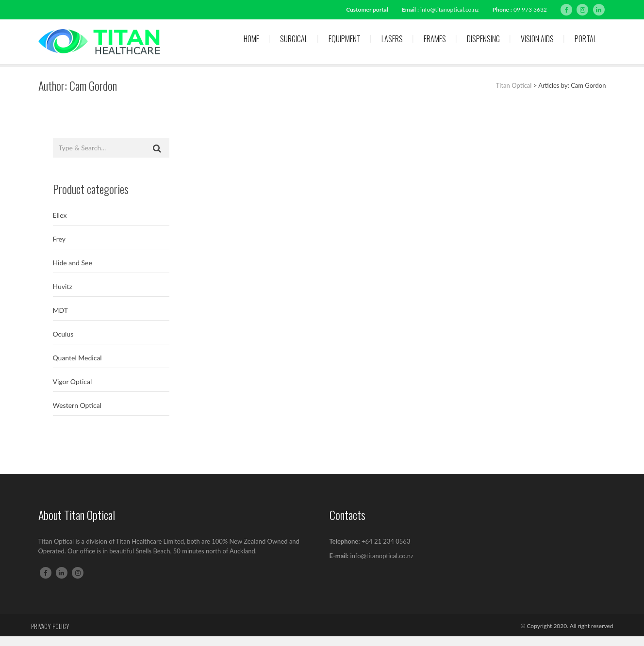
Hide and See (73, 263)
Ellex (60, 215)
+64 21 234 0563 (386, 541)
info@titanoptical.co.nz (449, 9)
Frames (435, 39)
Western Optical (77, 405)
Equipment (345, 39)
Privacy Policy (50, 626)
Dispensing (483, 39)
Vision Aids (537, 39)
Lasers (392, 39)
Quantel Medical (77, 358)
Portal (586, 39)
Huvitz (63, 286)
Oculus (63, 334)
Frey (59, 239)
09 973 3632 (530, 9)
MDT (60, 310)
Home (251, 39)
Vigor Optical (73, 381)
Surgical (294, 39)
